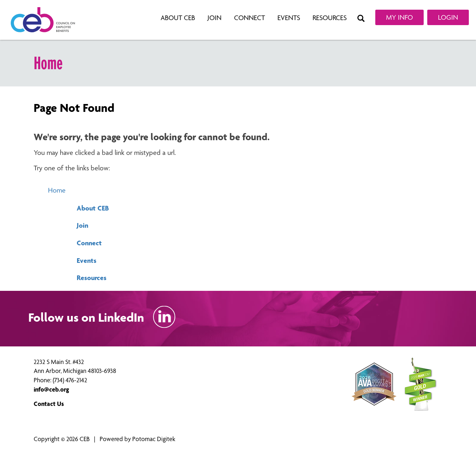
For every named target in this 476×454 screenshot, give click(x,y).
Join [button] (215, 18)
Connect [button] (250, 18)
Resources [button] (330, 18)
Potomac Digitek (154, 439)
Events (87, 260)
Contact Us (49, 404)
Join (82, 225)
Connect (89, 243)
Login (448, 17)
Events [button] (290, 18)
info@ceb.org (51, 389)
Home (57, 190)
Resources (92, 278)
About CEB (93, 208)
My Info (399, 17)
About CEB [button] (179, 18)
